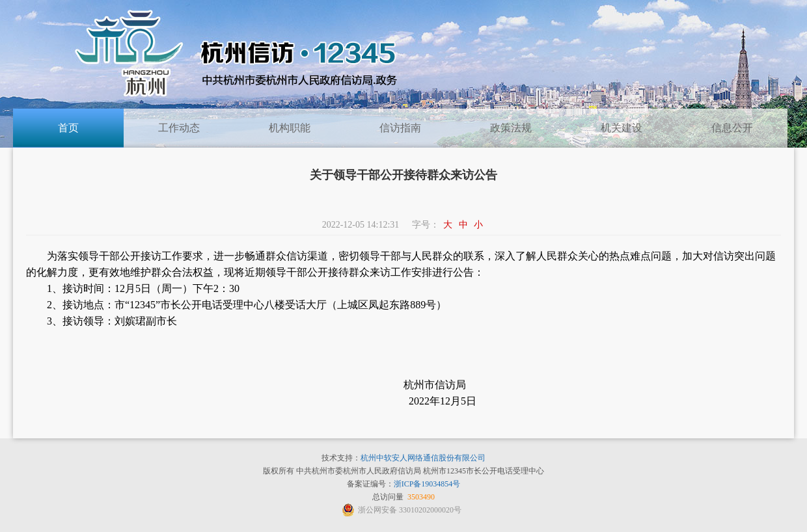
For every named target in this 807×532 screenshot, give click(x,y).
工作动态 (179, 128)
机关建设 (622, 128)
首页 (68, 128)
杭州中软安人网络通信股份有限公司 (423, 458)
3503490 (421, 497)
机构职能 (290, 128)
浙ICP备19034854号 (427, 484)
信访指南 (400, 128)
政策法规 (511, 128)
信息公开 (732, 128)
